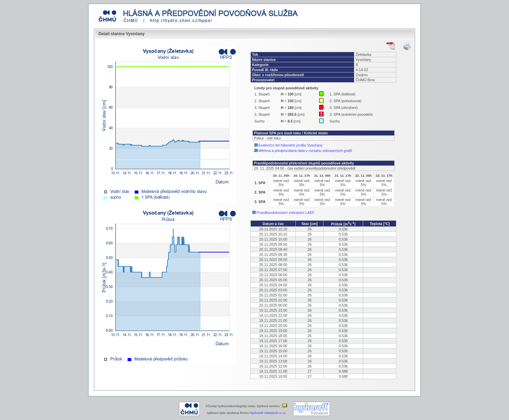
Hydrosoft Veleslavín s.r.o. (268, 413)
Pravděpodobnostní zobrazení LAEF (286, 213)
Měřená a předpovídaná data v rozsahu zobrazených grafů (305, 151)
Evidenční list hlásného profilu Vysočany (291, 145)
